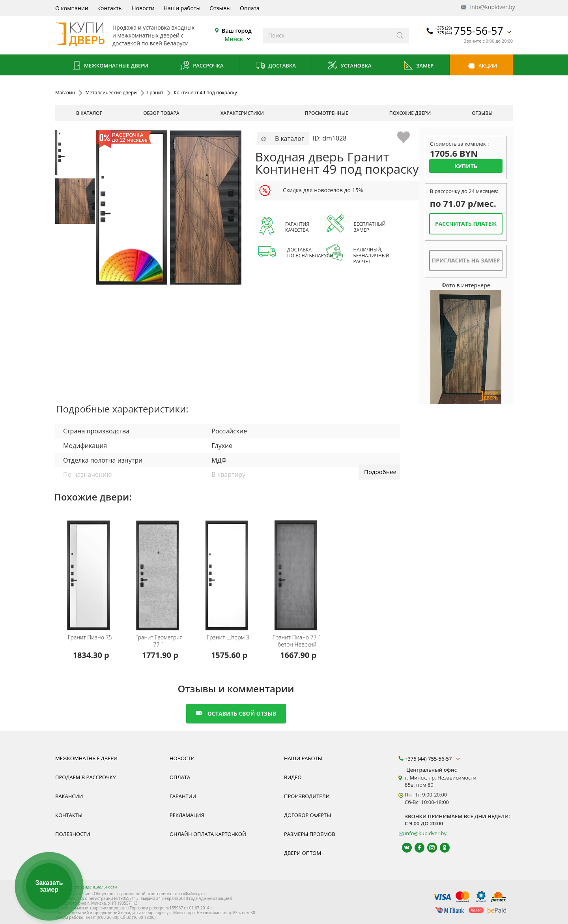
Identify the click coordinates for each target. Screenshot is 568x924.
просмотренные (327, 113)
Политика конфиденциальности (86, 887)
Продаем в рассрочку (86, 777)
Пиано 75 (90, 637)
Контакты (110, 8)
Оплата (250, 8)
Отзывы (220, 8)
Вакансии (69, 796)
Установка (349, 66)
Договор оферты (307, 815)
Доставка (276, 66)
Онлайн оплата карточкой (208, 834)
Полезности (73, 834)
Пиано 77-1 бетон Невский (297, 641)
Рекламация (187, 815)
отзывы (482, 113)
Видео (293, 777)
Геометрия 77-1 (159, 641)
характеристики (242, 113)
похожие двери (410, 113)
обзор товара (161, 113)
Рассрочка (202, 66)
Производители (307, 796)
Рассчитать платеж (466, 224)
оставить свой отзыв (236, 713)
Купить (466, 166)
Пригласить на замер (466, 260)
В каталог (89, 113)
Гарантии (183, 796)
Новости (143, 8)
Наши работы (182, 8)
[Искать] (400, 36)
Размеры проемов (310, 834)
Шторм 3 (228, 637)
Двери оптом (303, 853)
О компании (72, 8)
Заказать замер (49, 886)
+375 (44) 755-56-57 (433, 759)
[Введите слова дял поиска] (327, 36)
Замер (418, 66)
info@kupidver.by (487, 7)
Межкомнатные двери (110, 66)
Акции (481, 66)
